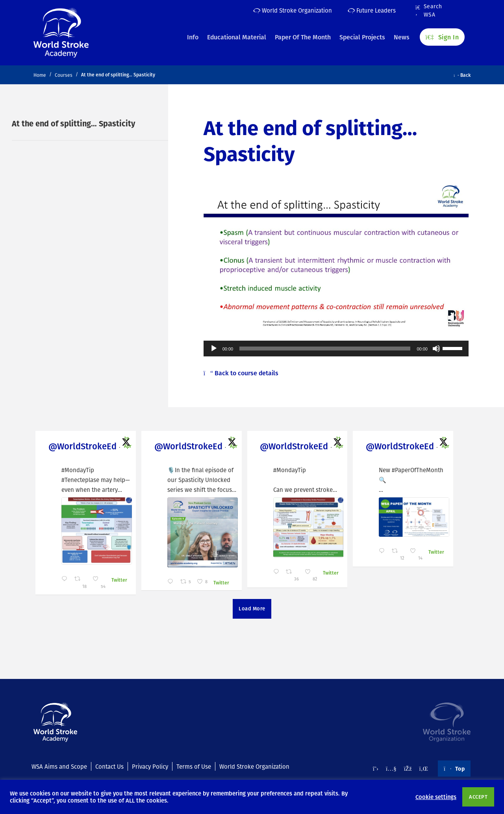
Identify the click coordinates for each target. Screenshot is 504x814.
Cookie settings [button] (436, 797)
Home (40, 75)
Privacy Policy (150, 766)
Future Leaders (372, 10)
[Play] (214, 349)
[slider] (325, 349)
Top (454, 768)
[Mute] (436, 349)
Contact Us (109, 766)
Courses (64, 75)
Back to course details (241, 373)
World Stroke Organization (293, 10)
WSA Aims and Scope (59, 766)
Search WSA (429, 11)
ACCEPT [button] (478, 797)
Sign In (442, 36)
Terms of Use (194, 766)
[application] (336, 349)
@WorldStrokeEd (77, 446)
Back (462, 75)
